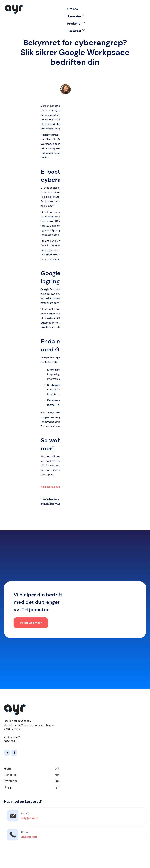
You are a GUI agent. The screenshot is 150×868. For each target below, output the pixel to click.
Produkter (11, 781)
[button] (76, 16)
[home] (14, 9)
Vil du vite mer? (31, 623)
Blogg (8, 787)
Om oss (72, 9)
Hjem (7, 769)
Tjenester (10, 775)
